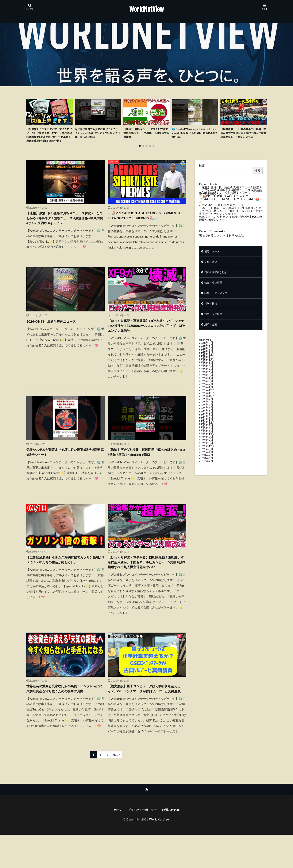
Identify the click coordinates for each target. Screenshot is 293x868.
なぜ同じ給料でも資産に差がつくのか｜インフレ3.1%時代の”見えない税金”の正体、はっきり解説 (98, 134)
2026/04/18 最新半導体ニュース (55, 335)
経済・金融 (212, 335)
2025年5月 (206, 386)
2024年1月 (206, 430)
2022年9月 (206, 448)
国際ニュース (213, 258)
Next (115, 787)
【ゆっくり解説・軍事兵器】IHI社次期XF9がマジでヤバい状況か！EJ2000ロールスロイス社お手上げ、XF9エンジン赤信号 (146, 341)
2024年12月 (207, 401)
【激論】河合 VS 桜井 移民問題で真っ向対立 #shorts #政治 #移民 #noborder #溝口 (147, 469)
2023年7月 (206, 436)
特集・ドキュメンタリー (221, 302)
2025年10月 (207, 371)
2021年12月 (207, 457)
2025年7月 (206, 380)
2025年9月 (206, 374)
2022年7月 (206, 451)
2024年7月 (206, 416)
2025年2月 (206, 395)
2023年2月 (206, 442)
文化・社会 (212, 269)
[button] (31, 119)
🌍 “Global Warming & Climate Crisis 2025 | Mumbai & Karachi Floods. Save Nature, (193, 134)
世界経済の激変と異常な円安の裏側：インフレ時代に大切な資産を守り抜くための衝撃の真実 (64, 718)
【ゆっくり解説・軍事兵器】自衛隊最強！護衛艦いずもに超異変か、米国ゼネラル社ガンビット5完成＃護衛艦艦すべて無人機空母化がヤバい (147, 584)
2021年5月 (206, 460)
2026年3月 (206, 357)
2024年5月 (206, 422)
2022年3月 (206, 454)
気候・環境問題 (215, 291)
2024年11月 (207, 404)
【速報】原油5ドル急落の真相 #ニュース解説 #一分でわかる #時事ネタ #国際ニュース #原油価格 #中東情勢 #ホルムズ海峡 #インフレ (65, 226)
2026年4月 (206, 354)
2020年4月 (206, 469)
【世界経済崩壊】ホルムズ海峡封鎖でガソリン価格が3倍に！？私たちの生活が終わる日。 (65, 578)
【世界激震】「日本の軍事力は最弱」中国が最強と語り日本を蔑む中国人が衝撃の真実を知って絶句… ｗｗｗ (243, 136)
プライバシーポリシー (142, 843)
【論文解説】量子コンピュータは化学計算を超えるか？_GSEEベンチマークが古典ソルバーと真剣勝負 (146, 718)
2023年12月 (207, 433)
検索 (202, 172)
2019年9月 (206, 472)
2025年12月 (207, 365)
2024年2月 (206, 427)
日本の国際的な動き (218, 280)
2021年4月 (206, 463)
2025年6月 (206, 383)
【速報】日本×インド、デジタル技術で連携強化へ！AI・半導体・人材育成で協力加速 (146, 134)
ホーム (115, 843)
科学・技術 (212, 313)
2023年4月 (206, 439)
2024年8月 (206, 413)
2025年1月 (206, 398)
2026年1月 (206, 362)
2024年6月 (206, 419)
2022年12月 (207, 445)
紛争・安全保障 (215, 324)
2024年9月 (206, 410)
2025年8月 (206, 377)
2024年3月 (206, 424)
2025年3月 (206, 392)
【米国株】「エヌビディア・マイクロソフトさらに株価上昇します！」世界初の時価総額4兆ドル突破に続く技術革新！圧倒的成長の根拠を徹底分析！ (49, 138)
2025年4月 (206, 389)
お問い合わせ (173, 843)
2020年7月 (206, 466)
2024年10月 (207, 407)
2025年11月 (207, 368)
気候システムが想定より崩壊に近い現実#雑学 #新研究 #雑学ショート (65, 469)
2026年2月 (206, 359)
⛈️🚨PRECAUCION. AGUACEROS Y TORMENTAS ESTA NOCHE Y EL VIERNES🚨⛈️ (146, 226)
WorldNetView (146, 10)
